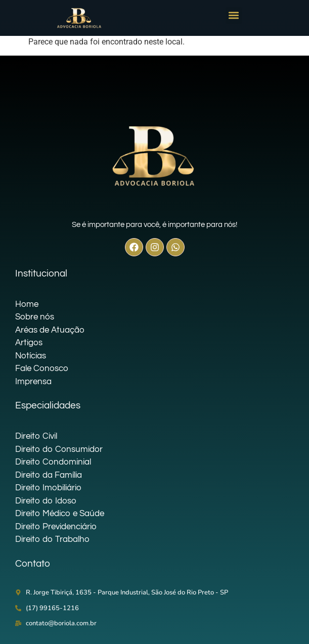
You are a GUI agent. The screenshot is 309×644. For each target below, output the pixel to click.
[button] (234, 15)
